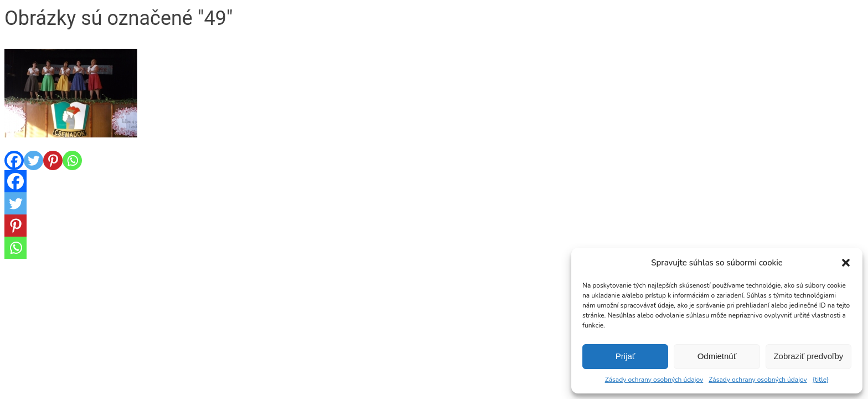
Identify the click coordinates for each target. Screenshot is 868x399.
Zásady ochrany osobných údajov (654, 380)
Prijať (626, 356)
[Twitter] (33, 160)
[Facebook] (14, 160)
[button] (846, 263)
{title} (821, 380)
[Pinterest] (53, 160)
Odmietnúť (717, 356)
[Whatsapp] (72, 160)
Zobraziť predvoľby (808, 356)
